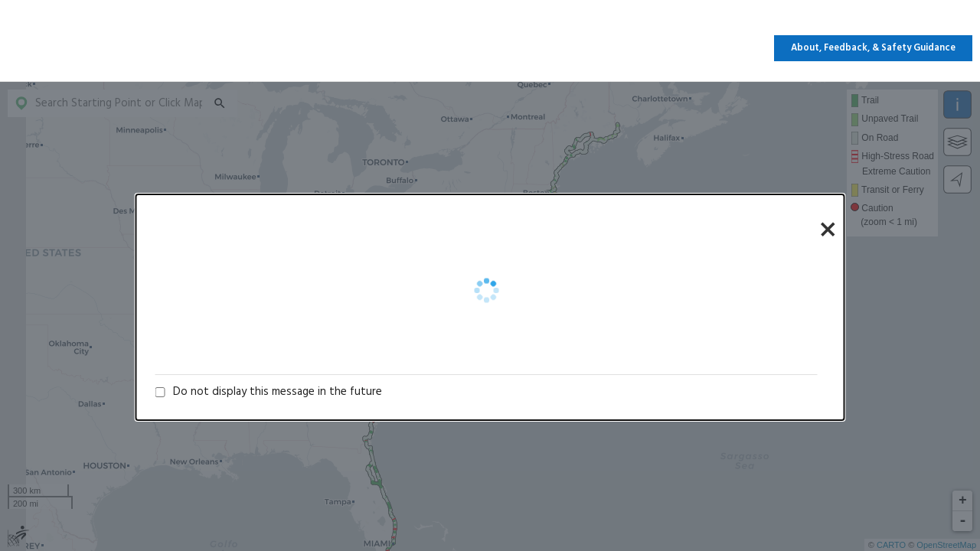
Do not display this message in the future (278, 392)
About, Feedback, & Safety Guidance (873, 48)
